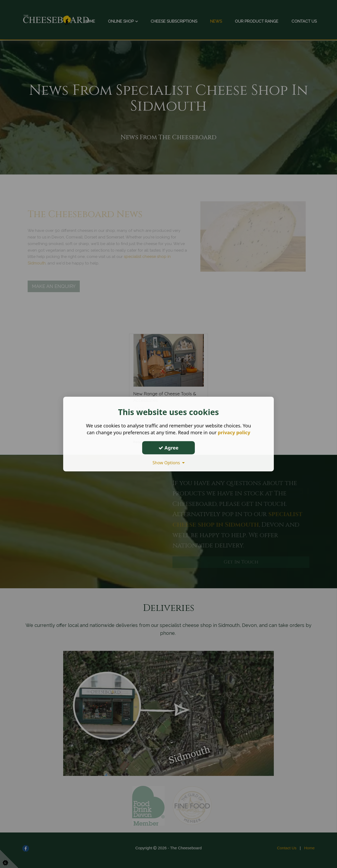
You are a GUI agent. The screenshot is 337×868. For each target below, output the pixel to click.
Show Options (168, 463)
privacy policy (234, 432)
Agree (168, 448)
